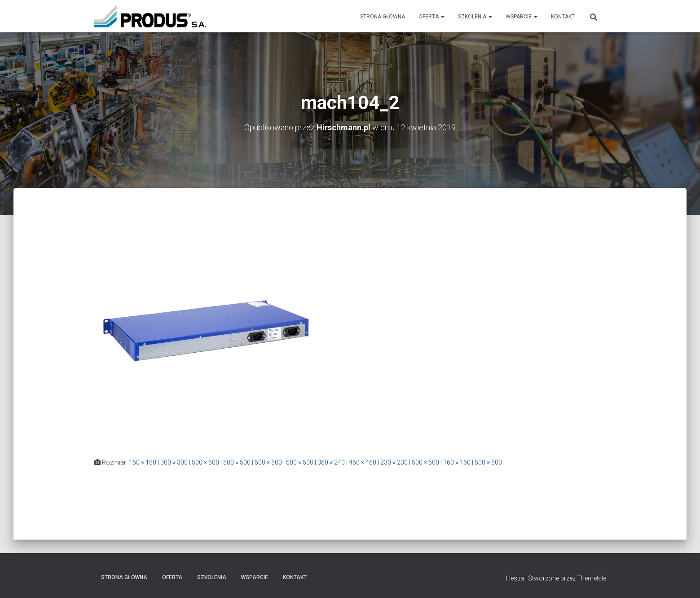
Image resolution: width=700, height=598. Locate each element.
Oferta (431, 17)
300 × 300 (174, 462)
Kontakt (563, 17)
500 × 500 (205, 462)
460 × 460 (363, 462)
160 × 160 (457, 462)
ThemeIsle (592, 578)
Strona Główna (383, 17)
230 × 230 (394, 462)
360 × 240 (331, 462)
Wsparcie (522, 17)
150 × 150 (143, 462)
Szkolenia (475, 17)
